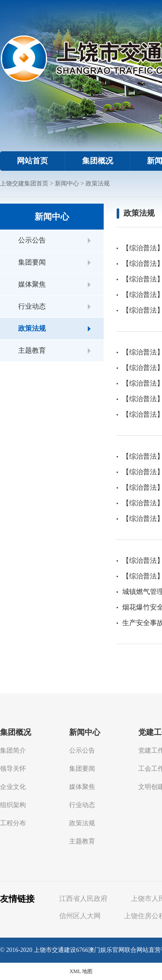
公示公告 (32, 240)
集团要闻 (32, 262)
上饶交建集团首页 (24, 184)
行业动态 (32, 306)
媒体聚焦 (32, 284)
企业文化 (13, 787)
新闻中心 (67, 184)
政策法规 (98, 184)
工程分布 (13, 823)
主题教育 (32, 350)
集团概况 (98, 161)
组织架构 (13, 805)
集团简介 (13, 750)
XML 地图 (81, 971)
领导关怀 (13, 769)
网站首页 (32, 161)
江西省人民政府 (83, 899)
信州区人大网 (80, 916)
